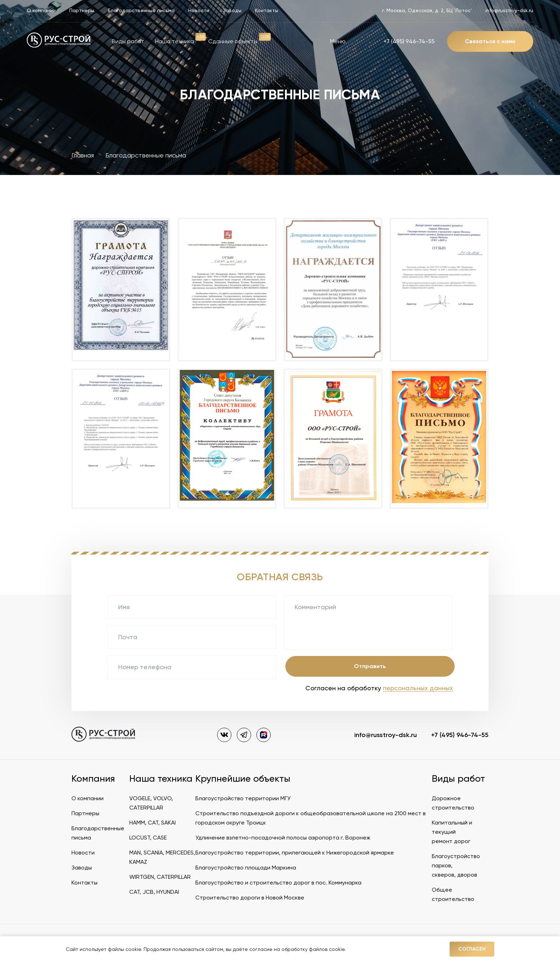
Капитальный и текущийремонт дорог (452, 832)
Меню (348, 41)
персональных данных (418, 688)
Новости (199, 10)
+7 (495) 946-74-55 (409, 41)
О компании (41, 10)
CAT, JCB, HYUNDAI (154, 892)
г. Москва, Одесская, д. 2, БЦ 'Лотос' (427, 10)
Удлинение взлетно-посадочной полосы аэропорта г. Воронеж (283, 838)
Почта (128, 637)
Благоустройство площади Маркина (246, 868)
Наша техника (174, 41)
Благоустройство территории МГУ (243, 798)
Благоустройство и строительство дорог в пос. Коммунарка (278, 883)
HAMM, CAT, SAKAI (152, 823)
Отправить (370, 666)
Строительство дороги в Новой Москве (250, 898)
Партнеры (82, 10)
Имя (124, 607)
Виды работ (128, 41)
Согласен (472, 949)
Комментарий (315, 607)
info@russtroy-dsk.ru (509, 10)
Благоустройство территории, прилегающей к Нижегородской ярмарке (295, 853)
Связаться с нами (490, 41)
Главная (83, 155)
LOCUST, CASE (148, 838)
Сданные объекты (233, 41)
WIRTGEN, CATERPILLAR (160, 877)
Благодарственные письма (141, 10)
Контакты (267, 10)
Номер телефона (145, 667)
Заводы (232, 10)
